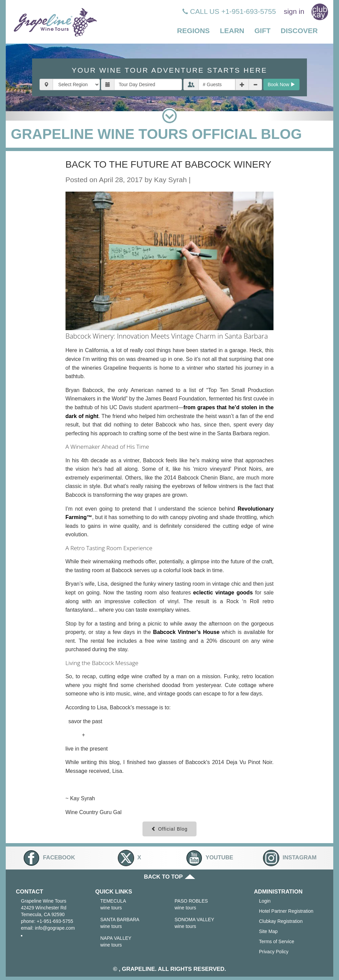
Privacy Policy (274, 952)
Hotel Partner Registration (286, 911)
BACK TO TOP (169, 877)
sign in (294, 11)
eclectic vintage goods (223, 593)
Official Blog (169, 829)
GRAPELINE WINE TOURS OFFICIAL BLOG (156, 134)
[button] (193, 31)
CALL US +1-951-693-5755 (229, 11)
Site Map (268, 931)
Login (265, 901)
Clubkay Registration (281, 921)
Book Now (282, 84)
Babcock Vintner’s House (186, 632)
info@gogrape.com (55, 928)
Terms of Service (277, 941)
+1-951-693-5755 (55, 921)
